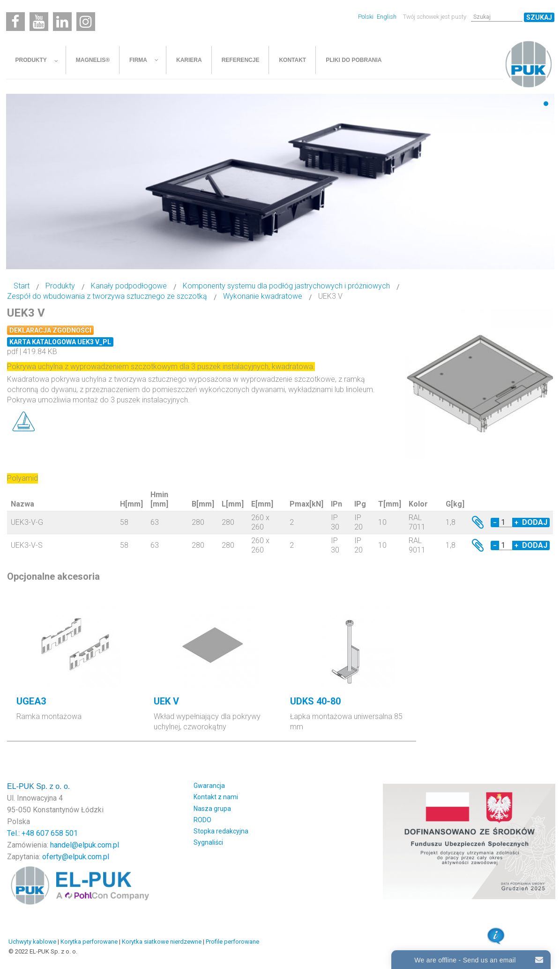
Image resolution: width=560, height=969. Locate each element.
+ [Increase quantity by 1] (516, 522)
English (387, 17)
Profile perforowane (232, 942)
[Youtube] (39, 22)
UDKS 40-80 (315, 701)
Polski (366, 17)
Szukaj (539, 17)
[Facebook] (15, 22)
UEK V (166, 701)
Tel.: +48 (22, 833)
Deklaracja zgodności (50, 330)
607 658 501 (57, 833)
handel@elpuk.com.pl (85, 845)
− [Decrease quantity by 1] (495, 522)
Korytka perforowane (89, 942)
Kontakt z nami (216, 797)
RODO (202, 820)
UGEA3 (31, 701)
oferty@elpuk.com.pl (76, 857)
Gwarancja (209, 786)
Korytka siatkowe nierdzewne (162, 942)
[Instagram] (86, 22)
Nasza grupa (212, 809)
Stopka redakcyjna (221, 831)
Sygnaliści (208, 842)
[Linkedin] (62, 22)
